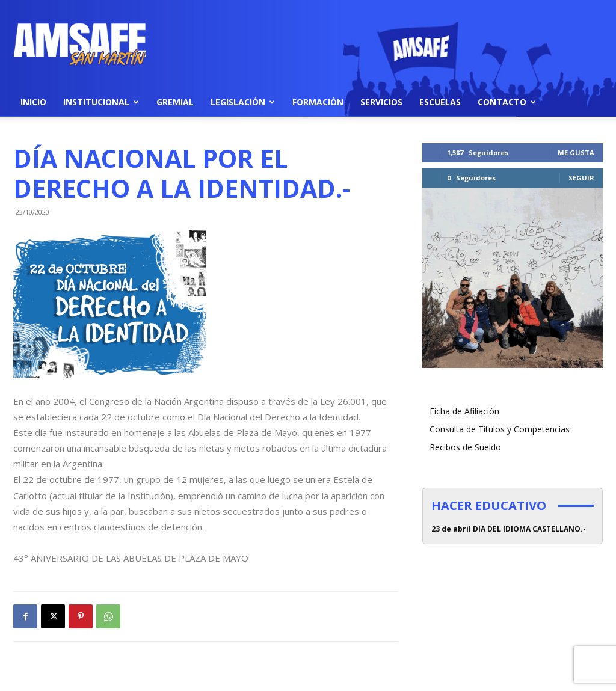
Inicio (33, 102)
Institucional (101, 102)
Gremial (175, 102)
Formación (318, 102)
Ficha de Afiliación (464, 411)
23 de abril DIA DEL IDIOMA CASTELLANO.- (509, 529)
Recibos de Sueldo (465, 447)
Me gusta (576, 152)
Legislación (243, 102)
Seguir (581, 178)
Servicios (381, 102)
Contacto (507, 102)
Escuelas (440, 102)
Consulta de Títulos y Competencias (500, 429)
